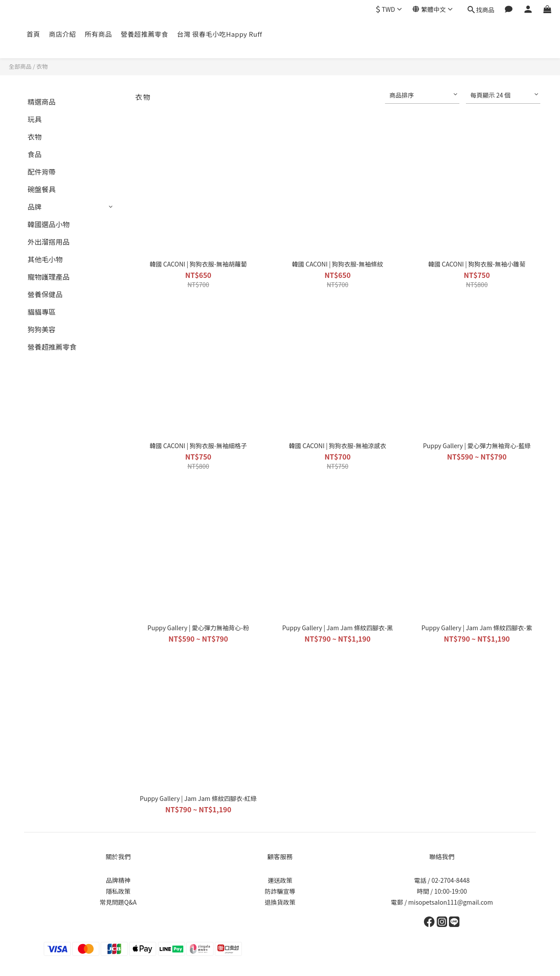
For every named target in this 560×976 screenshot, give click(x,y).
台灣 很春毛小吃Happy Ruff (219, 34)
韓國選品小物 (49, 224)
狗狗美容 (42, 329)
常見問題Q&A (118, 902)
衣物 (42, 66)
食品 (35, 154)
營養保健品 (45, 294)
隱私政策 (118, 891)
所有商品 (98, 34)
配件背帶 (42, 172)
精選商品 (42, 102)
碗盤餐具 (42, 189)
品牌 (35, 207)
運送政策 (280, 880)
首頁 (33, 34)
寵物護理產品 (49, 277)
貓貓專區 (42, 312)
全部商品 (20, 66)
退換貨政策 (280, 902)
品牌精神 (118, 880)
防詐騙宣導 (280, 891)
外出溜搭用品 (49, 242)
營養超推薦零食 (145, 34)
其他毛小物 (45, 259)
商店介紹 (63, 34)
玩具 (35, 119)
